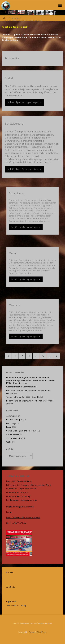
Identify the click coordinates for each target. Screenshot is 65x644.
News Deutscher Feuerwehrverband (23, 518)
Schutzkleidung (14, 124)
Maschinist (15, 305)
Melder (13, 253)
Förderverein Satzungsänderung (21, 500)
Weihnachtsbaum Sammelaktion (21, 387)
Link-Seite (10, 587)
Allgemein (11, 416)
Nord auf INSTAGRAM (16, 523)
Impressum (11, 601)
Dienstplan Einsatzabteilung (19, 481)
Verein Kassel (12, 434)
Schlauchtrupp (17, 193)
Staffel (9, 78)
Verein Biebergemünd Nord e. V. (22, 431)
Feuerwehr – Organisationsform (21, 489)
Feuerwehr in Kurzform (17, 492)
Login (9, 512)
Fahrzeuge (11, 423)
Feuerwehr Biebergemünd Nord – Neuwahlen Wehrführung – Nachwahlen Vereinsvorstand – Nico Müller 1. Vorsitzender (30, 380)
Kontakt (9, 572)
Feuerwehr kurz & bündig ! (19, 496)
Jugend (9, 427)
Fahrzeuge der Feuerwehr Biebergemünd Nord (29, 485)
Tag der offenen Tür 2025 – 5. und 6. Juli (25, 397)
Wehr (9, 442)
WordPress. (42, 632)
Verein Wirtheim (14, 438)
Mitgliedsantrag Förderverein (20, 507)
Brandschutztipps (14, 419)
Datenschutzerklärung (16, 605)
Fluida (31, 632)
